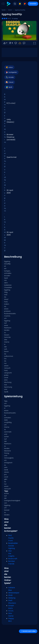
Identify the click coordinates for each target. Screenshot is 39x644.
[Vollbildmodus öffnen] (34, 43)
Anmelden (33, 4)
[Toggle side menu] (3, 4)
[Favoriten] (16, 43)
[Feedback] (24, 43)
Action (10, 10)
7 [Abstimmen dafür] (5, 43)
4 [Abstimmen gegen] (11, 43)
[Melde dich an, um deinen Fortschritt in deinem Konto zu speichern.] (20, 43)
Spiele (4, 10)
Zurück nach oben (28, 631)
